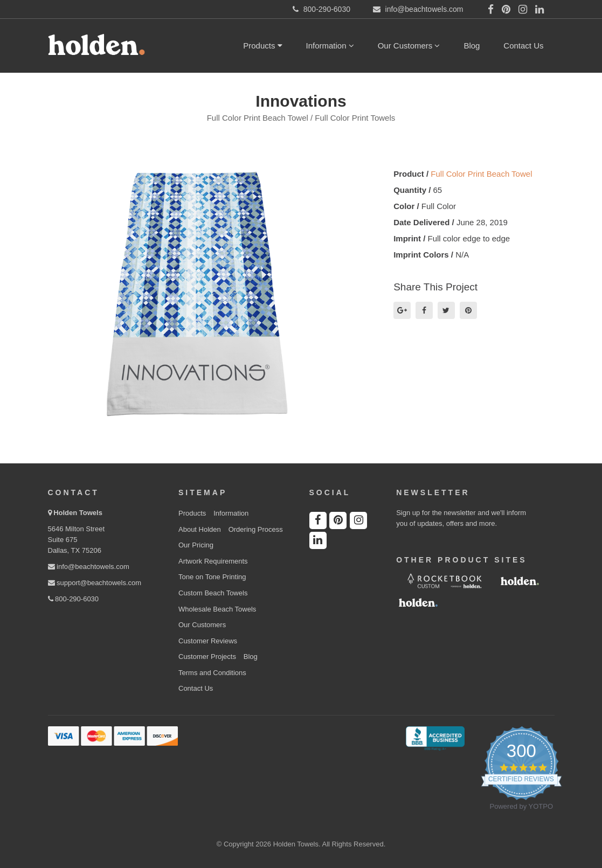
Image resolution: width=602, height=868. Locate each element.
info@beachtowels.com (89, 567)
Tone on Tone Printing (212, 577)
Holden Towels (78, 513)
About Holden (200, 529)
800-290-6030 (74, 599)
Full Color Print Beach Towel (481, 174)
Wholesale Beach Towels (217, 609)
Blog (472, 46)
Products (262, 46)
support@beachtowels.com (95, 583)
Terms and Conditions (212, 673)
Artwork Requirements (213, 561)
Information (330, 46)
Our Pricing (196, 545)
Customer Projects (207, 657)
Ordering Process (256, 529)
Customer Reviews (208, 641)
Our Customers (409, 46)
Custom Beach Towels (213, 593)
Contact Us (523, 46)
